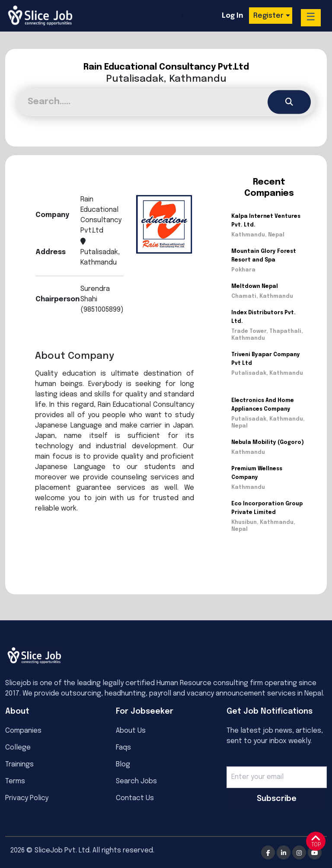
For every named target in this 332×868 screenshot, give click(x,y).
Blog (123, 764)
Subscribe (277, 799)
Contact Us (135, 798)
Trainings (19, 764)
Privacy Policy (27, 798)
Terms (15, 781)
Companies (23, 731)
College (18, 748)
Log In (232, 16)
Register (268, 16)
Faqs (123, 748)
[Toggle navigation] (178, 16)
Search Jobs (136, 781)
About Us (131, 731)
